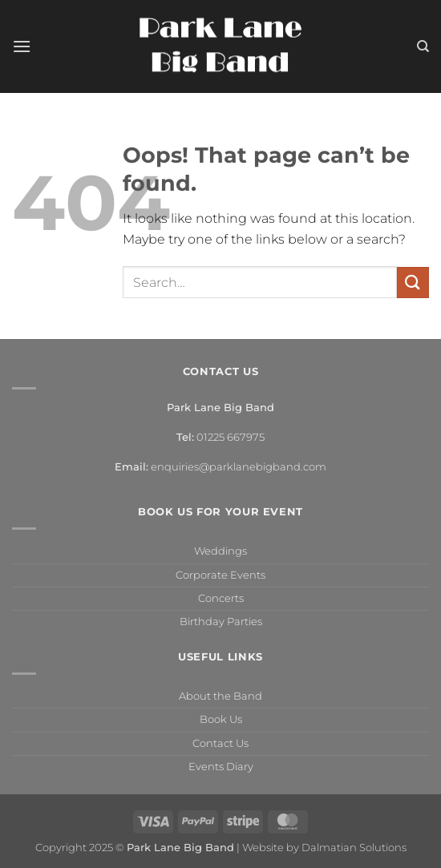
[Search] (423, 46)
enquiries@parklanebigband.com (239, 467)
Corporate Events (220, 575)
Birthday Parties (221, 622)
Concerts (221, 598)
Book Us (221, 719)
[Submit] (413, 283)
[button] (22, 46)
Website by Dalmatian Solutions (324, 848)
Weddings (220, 551)
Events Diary (221, 767)
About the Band (220, 696)
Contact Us (220, 743)
